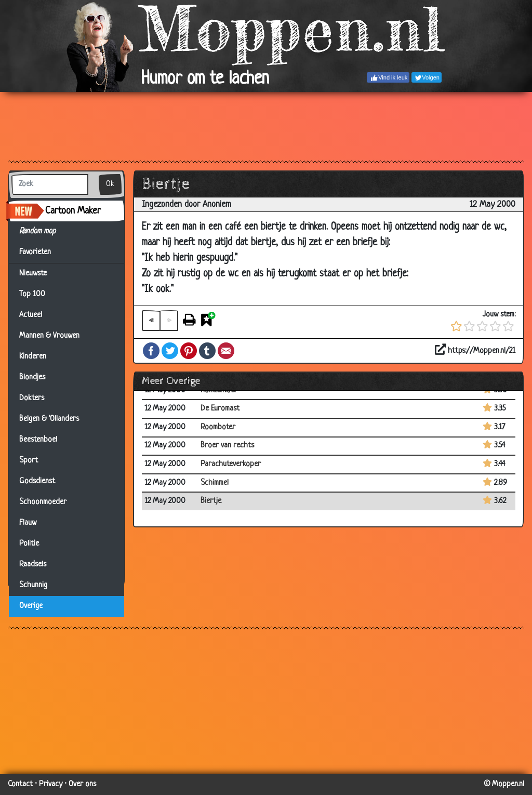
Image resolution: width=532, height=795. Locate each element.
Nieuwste (33, 274)
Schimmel (215, 483)
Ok (110, 184)
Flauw (28, 523)
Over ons (82, 784)
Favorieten (41, 253)
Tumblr (207, 351)
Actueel (31, 315)
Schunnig (33, 585)
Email (226, 351)
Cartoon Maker (73, 211)
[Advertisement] (266, 126)
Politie (29, 544)
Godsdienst (37, 481)
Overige (31, 606)
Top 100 (32, 294)
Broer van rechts (227, 446)
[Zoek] (50, 184)
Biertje (211, 501)
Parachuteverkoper (231, 464)
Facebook (151, 351)
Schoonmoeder (43, 502)
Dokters (32, 398)
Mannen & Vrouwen (49, 336)
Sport (29, 461)
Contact (20, 784)
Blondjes (32, 377)
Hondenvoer (219, 390)
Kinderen (33, 357)
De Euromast (220, 409)
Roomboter (218, 427)
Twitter (170, 351)
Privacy (51, 784)
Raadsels (33, 565)
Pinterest (189, 351)
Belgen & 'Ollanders (49, 419)
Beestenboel (38, 440)
